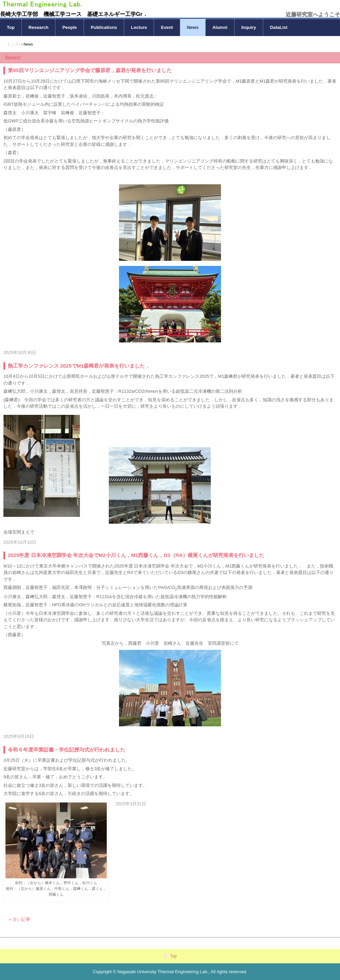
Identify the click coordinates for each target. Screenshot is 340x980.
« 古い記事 (20, 919)
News (193, 27)
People (70, 27)
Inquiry (249, 27)
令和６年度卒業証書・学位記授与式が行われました (66, 750)
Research (39, 27)
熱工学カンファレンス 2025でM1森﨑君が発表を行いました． (79, 366)
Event (167, 27)
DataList (279, 27)
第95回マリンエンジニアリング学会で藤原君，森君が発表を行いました (90, 70)
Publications (104, 27)
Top (11, 27)
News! (13, 58)
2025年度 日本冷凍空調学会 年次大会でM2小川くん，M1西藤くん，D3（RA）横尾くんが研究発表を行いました (136, 555)
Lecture (139, 27)
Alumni (220, 27)
